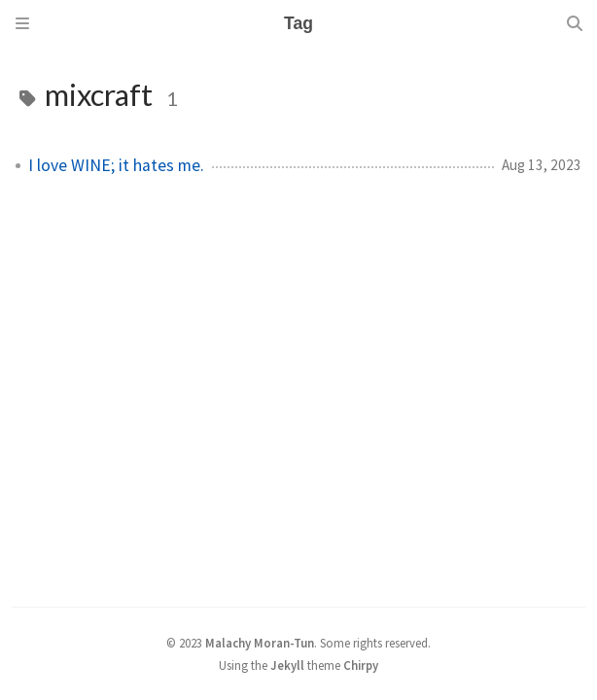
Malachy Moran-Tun (260, 643)
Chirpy (361, 665)
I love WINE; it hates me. (116, 165)
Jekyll (287, 665)
